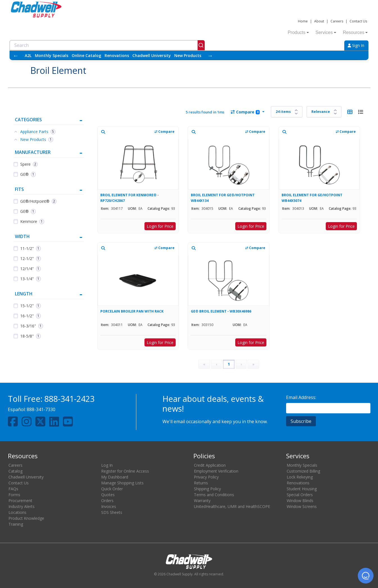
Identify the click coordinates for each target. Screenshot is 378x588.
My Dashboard (115, 477)
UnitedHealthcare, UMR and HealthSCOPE (232, 506)
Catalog (15, 471)
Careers (337, 21)
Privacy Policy (206, 477)
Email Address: (301, 397)
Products (298, 32)
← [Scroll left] (16, 55)
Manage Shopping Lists (122, 483)
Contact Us (358, 21)
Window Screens (302, 506)
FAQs (13, 489)
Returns (201, 483)
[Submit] (201, 45)
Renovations (117, 55)
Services (326, 32)
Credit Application (210, 465)
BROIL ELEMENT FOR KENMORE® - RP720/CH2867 (130, 198)
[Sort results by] (324, 112)
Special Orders (300, 495)
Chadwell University (152, 55)
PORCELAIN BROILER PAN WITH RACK (132, 311)
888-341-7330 (41, 409)
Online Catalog (86, 55)
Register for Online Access (125, 471)
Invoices (109, 506)
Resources (355, 32)
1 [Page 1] (229, 364)
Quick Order (112, 489)
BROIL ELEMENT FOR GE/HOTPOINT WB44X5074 (312, 198)
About (319, 21)
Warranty (202, 501)
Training (16, 524)
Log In (107, 465)
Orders (107, 501)
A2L (28, 55)
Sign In (356, 45)
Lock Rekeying (300, 477)
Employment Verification (216, 471)
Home (303, 21)
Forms (14, 495)
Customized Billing (303, 471)
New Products (188, 55)
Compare (245, 112)
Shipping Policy (207, 489)
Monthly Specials (52, 55)
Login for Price (160, 226)
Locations (17, 512)
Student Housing (302, 489)
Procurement (20, 501)
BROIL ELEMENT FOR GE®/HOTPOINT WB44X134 (223, 198)
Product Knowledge (26, 518)
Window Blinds (300, 501)
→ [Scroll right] (210, 55)
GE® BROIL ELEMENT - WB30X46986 (221, 311)
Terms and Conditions (214, 495)
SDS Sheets (112, 512)
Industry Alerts (21, 506)
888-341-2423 (69, 399)
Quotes (108, 495)
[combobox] (107, 45)
